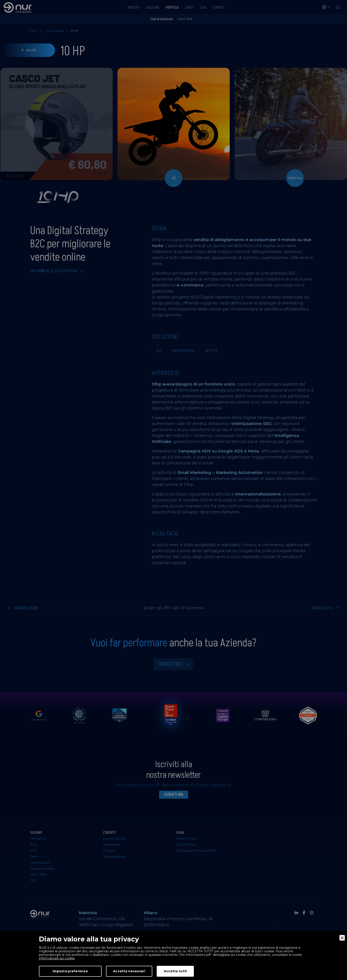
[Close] (342, 938)
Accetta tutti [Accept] (175, 971)
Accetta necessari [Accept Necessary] (129, 971)
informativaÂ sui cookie (57, 958)
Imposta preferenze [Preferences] (70, 971)
